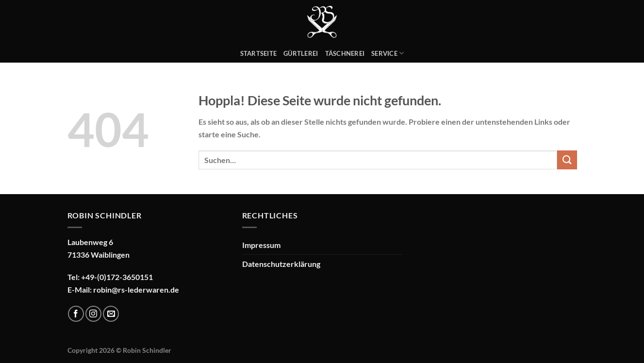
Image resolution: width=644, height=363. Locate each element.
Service (388, 53)
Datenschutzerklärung (281, 264)
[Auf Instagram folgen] (93, 314)
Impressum (261, 245)
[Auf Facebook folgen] (76, 314)
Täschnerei (345, 53)
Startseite (259, 53)
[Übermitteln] (567, 160)
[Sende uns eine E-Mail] (111, 314)
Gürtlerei (301, 53)
